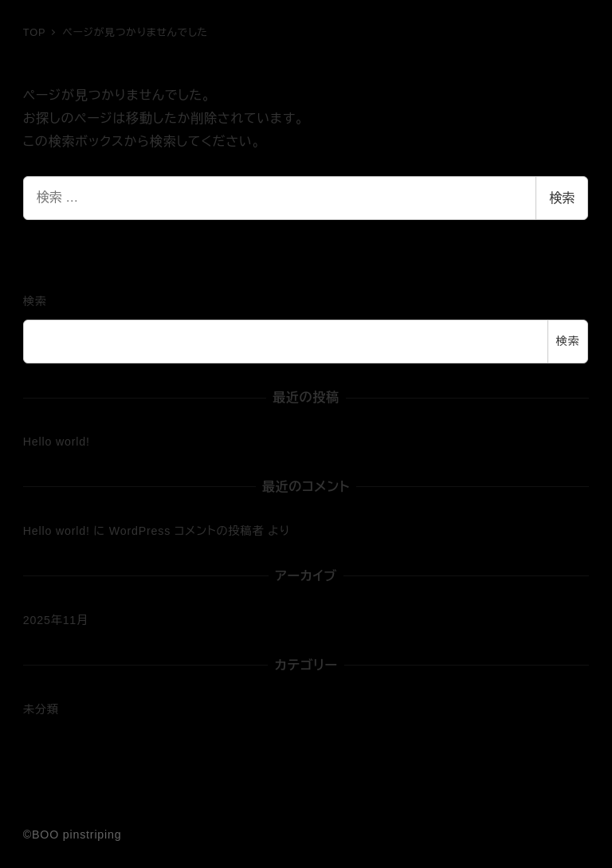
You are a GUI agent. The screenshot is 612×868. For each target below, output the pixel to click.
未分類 (41, 709)
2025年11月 (56, 620)
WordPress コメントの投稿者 (187, 531)
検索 (562, 198)
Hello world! (57, 442)
